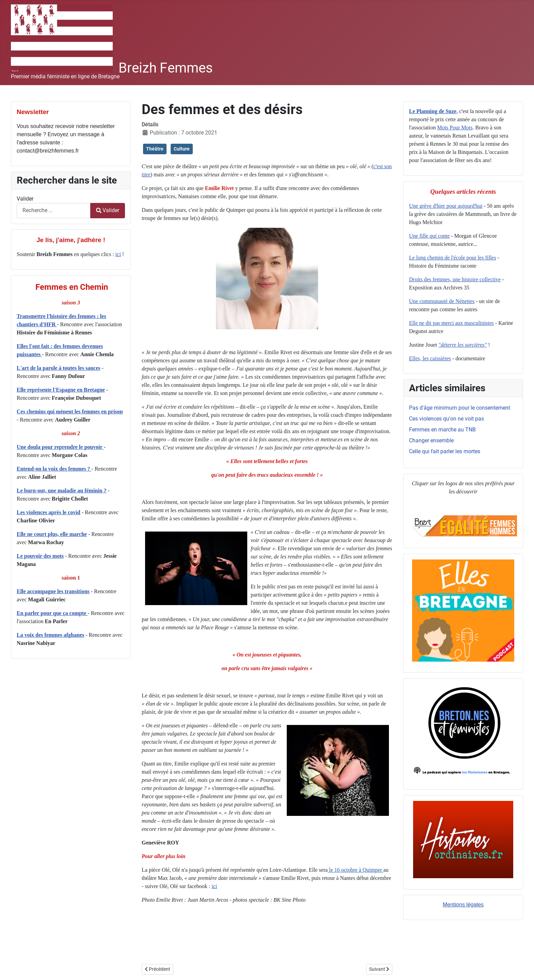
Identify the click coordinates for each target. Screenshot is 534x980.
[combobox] (54, 211)
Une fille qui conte (429, 236)
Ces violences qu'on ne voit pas (446, 419)
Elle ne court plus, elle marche (52, 534)
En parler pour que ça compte (52, 613)
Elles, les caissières (430, 358)
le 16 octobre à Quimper (356, 870)
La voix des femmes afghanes (50, 635)
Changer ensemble (431, 440)
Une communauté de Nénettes (442, 301)
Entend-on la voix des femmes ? (54, 469)
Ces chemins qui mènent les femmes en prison (70, 412)
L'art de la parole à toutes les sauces (58, 368)
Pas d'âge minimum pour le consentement (460, 408)
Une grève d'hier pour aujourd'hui (446, 206)
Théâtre (155, 149)
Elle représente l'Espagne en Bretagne (61, 390)
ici (118, 254)
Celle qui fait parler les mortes (445, 451)
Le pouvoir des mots (40, 556)
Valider (25, 199)
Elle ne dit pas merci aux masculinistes (451, 323)
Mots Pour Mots (455, 128)
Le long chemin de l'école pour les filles (453, 258)
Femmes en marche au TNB (442, 430)
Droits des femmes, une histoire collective (455, 279)
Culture (182, 149)
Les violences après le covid (49, 512)
